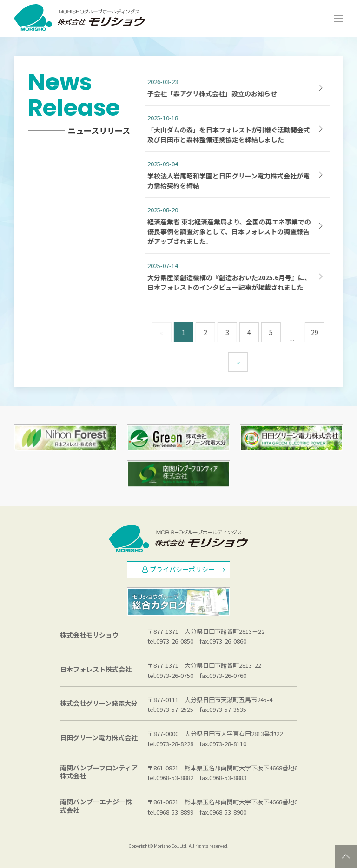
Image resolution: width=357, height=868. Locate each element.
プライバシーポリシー (184, 569)
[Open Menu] (338, 19)
